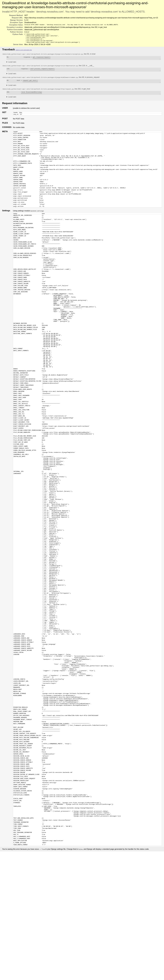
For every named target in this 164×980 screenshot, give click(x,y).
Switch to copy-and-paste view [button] (24, 52)
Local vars (12, 65)
